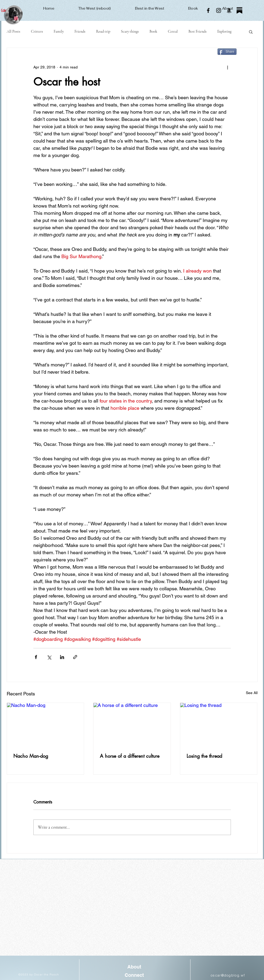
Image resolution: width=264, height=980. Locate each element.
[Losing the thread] (219, 725)
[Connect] (134, 975)
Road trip (103, 31)
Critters (37, 31)
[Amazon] (229, 10)
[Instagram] (219, 10)
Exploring (224, 31)
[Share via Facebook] (36, 657)
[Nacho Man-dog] (46, 725)
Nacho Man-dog (31, 756)
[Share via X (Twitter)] (49, 657)
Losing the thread (204, 756)
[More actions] (228, 67)
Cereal (173, 31)
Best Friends (198, 31)
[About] (134, 967)
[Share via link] (75, 657)
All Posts (13, 31)
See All (252, 693)
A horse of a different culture (130, 756)
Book (153, 31)
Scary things (130, 31)
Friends (80, 31)
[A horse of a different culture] (132, 725)
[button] (251, 32)
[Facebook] (208, 10)
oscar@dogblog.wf (228, 975)
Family (59, 31)
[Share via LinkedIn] (62, 657)
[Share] (227, 52)
